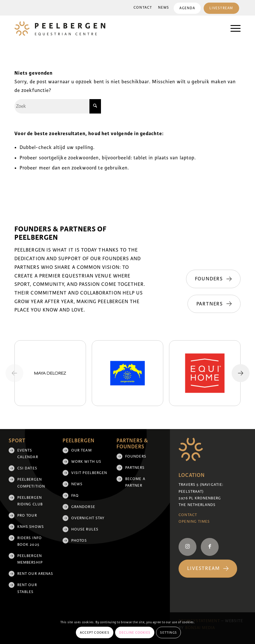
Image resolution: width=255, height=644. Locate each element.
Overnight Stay (88, 518)
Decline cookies (135, 632)
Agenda (187, 8)
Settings (168, 632)
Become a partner (135, 482)
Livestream (221, 8)
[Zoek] (58, 106)
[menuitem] (143, 8)
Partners (135, 468)
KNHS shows (31, 527)
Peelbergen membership (30, 559)
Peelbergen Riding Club (30, 501)
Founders (136, 456)
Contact (143, 8)
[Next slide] (241, 373)
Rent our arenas (35, 574)
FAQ (75, 496)
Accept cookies (95, 632)
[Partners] (214, 304)
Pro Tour (27, 515)
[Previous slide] (14, 373)
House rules (85, 529)
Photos (79, 541)
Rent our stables (27, 588)
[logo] (60, 29)
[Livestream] (208, 569)
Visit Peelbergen (89, 473)
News (164, 8)
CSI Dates (27, 468)
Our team (81, 450)
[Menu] (233, 29)
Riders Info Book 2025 (30, 541)
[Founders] (213, 279)
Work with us (86, 462)
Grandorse (83, 507)
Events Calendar (28, 454)
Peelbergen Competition (31, 483)
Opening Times (194, 522)
